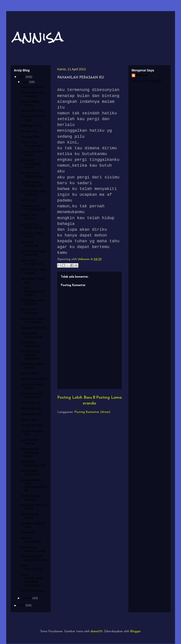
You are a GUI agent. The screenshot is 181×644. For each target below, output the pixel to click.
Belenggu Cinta (31, 126)
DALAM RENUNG (33, 328)
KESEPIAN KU (31, 403)
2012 (22, 606)
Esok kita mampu (33, 591)
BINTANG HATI (32, 415)
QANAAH (28, 533)
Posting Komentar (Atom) (92, 412)
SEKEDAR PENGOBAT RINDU (31, 164)
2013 (22, 77)
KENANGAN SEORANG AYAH (30, 453)
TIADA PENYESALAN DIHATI (33, 292)
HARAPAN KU (31, 409)
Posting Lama (109, 398)
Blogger (135, 631)
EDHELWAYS (30, 374)
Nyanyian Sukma (32, 87)
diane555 (97, 631)
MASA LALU (30, 420)
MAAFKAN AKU (32, 426)
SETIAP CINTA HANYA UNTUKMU (31, 355)
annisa (38, 36)
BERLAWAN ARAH (34, 379)
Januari (27, 598)
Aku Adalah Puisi (32, 111)
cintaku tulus (30, 131)
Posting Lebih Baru (75, 398)
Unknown (142, 75)
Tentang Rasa (31, 137)
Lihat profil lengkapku (146, 81)
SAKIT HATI (29, 201)
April (25, 82)
